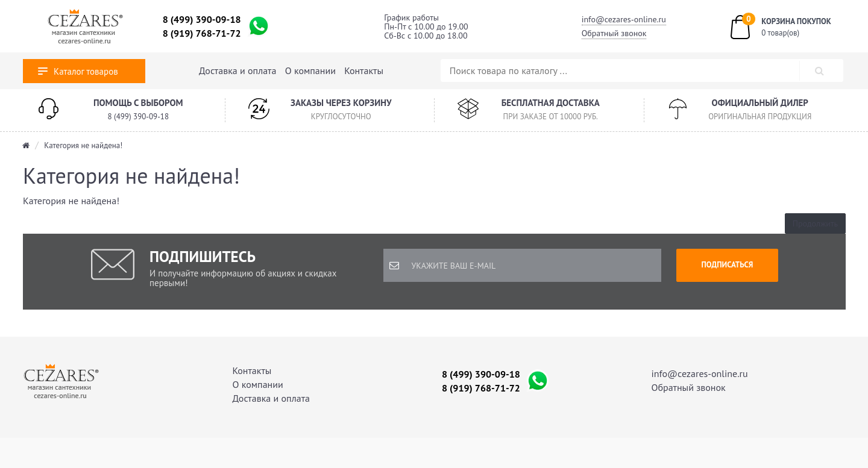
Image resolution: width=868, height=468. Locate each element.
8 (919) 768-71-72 (202, 33)
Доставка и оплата (237, 70)
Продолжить (815, 223)
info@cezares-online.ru (624, 19)
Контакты (364, 70)
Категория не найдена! (83, 145)
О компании (310, 70)
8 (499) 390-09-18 (202, 19)
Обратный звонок (614, 33)
